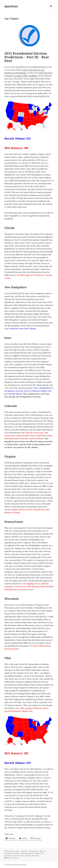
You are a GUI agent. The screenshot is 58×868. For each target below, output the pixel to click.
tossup (23, 856)
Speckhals (11, 6)
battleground (9, 853)
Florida (23, 853)
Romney (17, 856)
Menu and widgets (51, 9)
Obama (37, 853)
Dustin (25, 851)
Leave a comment (13, 858)
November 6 (30, 853)
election (17, 853)
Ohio (42, 853)
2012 (43, 851)
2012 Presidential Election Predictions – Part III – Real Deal (27, 57)
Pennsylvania (9, 856)
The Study (35, 851)
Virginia (28, 856)
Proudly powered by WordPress (15, 865)
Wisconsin (35, 856)
